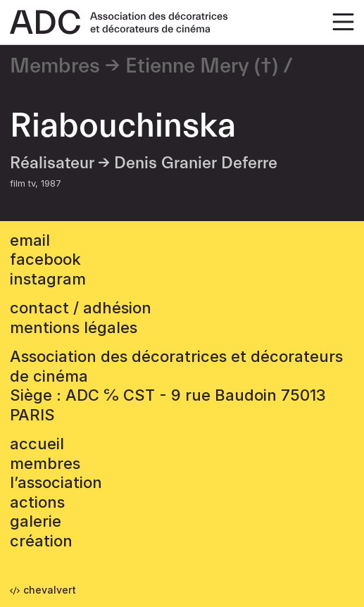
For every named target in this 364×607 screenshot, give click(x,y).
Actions (37, 502)
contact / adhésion (81, 308)
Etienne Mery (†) (202, 66)
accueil (37, 444)
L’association (56, 482)
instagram (48, 279)
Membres (55, 66)
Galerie (36, 521)
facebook (45, 259)
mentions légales (74, 327)
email (30, 240)
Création (41, 541)
